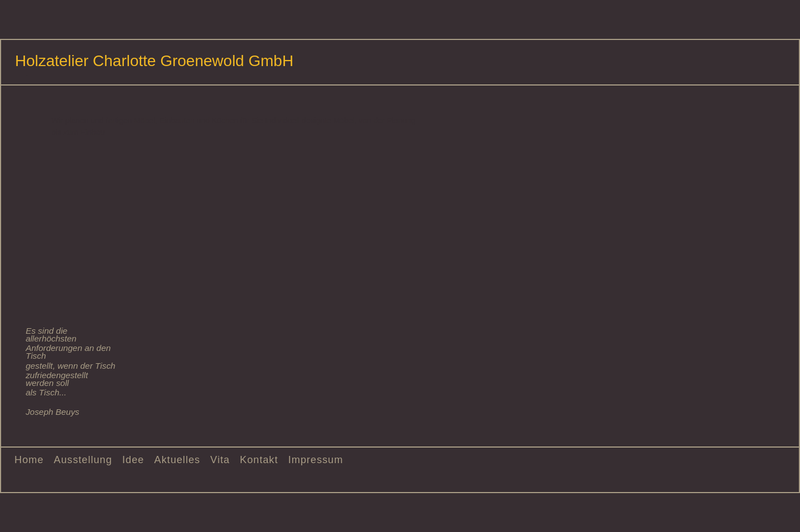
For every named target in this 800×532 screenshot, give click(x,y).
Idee (133, 460)
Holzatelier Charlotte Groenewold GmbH (154, 61)
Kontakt (259, 460)
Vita (220, 460)
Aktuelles (177, 460)
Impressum (316, 460)
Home (29, 460)
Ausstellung (83, 460)
